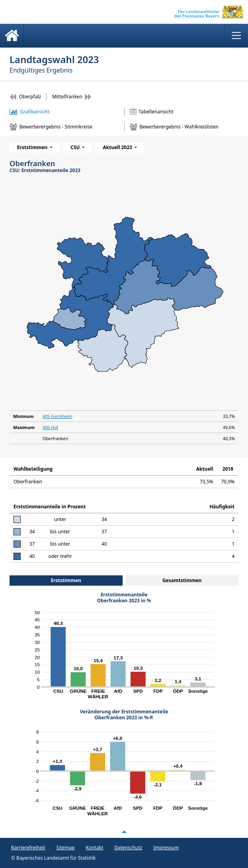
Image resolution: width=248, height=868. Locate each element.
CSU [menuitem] (76, 147)
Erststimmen (66, 580)
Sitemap (65, 848)
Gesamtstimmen (182, 580)
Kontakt (94, 848)
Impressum (166, 848)
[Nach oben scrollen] (124, 832)
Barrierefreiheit (28, 848)
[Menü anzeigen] (236, 36)
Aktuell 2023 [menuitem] (118, 147)
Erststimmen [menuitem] (33, 147)
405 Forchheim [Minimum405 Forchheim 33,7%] (57, 416)
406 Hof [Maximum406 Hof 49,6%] (50, 427)
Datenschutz (128, 848)
